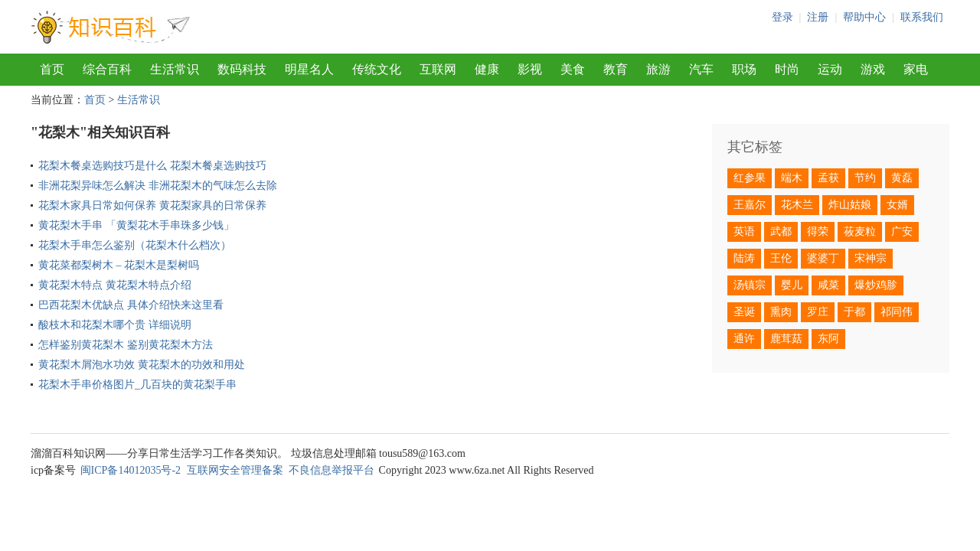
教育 (616, 69)
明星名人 (309, 69)
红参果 (750, 178)
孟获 (828, 178)
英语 (744, 231)
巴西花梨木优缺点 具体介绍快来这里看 (131, 305)
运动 (830, 69)
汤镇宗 (750, 285)
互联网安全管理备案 (235, 470)
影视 (530, 69)
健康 (487, 69)
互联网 (438, 69)
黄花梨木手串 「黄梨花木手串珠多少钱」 (136, 225)
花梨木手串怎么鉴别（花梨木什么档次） (135, 245)
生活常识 (175, 69)
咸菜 (828, 285)
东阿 (828, 339)
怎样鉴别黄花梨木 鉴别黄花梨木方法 (126, 345)
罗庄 (818, 312)
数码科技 (242, 69)
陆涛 (744, 258)
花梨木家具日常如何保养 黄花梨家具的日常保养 (152, 205)
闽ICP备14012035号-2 (131, 470)
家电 (916, 69)
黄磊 (902, 178)
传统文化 (377, 69)
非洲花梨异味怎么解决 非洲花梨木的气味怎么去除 (158, 186)
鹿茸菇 (786, 339)
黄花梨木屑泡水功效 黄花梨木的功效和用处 (142, 365)
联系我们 (922, 17)
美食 (573, 69)
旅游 (658, 69)
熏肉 (781, 312)
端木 (792, 178)
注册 (818, 17)
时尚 (787, 69)
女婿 (897, 205)
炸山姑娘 (850, 205)
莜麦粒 (860, 231)
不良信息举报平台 (332, 470)
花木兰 (797, 205)
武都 (781, 231)
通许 (744, 339)
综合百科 (107, 69)
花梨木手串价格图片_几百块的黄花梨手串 (137, 385)
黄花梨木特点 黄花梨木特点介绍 (115, 285)
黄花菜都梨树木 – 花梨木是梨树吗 (119, 265)
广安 (902, 231)
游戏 (873, 69)
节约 (865, 178)
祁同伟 (897, 312)
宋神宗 (871, 258)
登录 (782, 17)
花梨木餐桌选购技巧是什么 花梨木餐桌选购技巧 (152, 166)
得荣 (818, 231)
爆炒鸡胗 (876, 285)
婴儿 (792, 285)
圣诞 (744, 312)
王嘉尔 (750, 205)
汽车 (701, 69)
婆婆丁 (823, 258)
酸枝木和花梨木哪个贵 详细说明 (115, 325)
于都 (854, 312)
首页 (52, 69)
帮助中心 (864, 17)
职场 (744, 69)
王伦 (781, 258)
